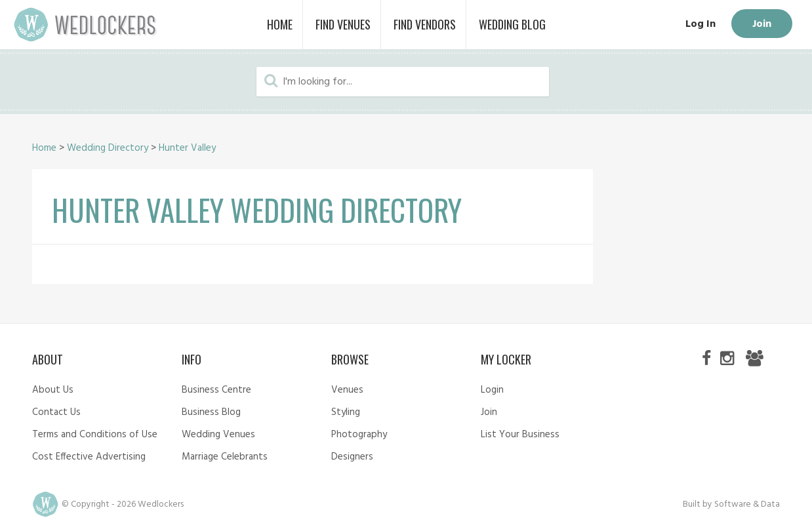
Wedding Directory (108, 148)
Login (492, 390)
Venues (347, 390)
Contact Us (56, 412)
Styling (346, 412)
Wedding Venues (218, 435)
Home (44, 148)
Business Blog (211, 412)
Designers (352, 457)
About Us (53, 390)
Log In (700, 24)
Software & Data (747, 504)
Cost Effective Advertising (89, 457)
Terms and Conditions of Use (95, 435)
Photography (359, 435)
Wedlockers (85, 25)
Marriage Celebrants (225, 457)
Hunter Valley (187, 148)
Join (762, 24)
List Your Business (520, 435)
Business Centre (216, 390)
